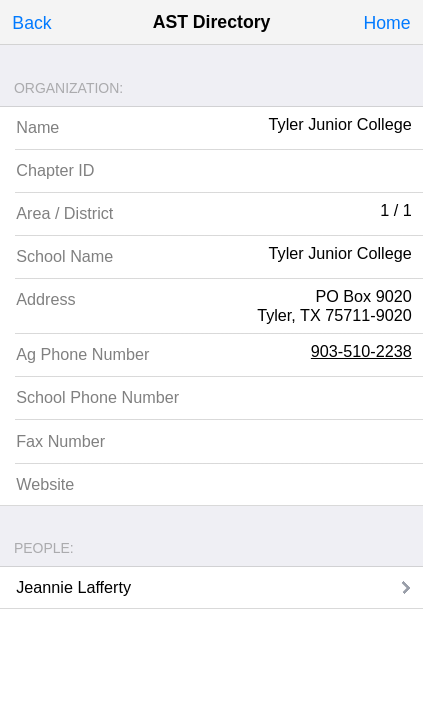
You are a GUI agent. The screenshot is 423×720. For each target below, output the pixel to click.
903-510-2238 (361, 351)
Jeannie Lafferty (73, 587)
